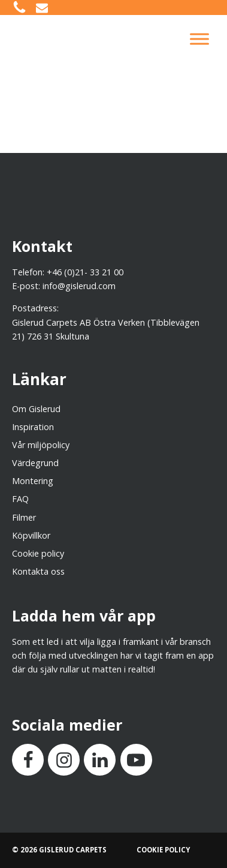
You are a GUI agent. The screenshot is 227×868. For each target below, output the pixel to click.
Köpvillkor (31, 535)
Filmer (24, 517)
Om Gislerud (36, 409)
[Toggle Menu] (199, 39)
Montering (33, 481)
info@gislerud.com (79, 286)
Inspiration (33, 427)
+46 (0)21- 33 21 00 (85, 272)
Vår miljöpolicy (41, 445)
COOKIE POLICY (163, 850)
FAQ (20, 499)
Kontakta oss (38, 571)
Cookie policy (38, 553)
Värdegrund (35, 463)
